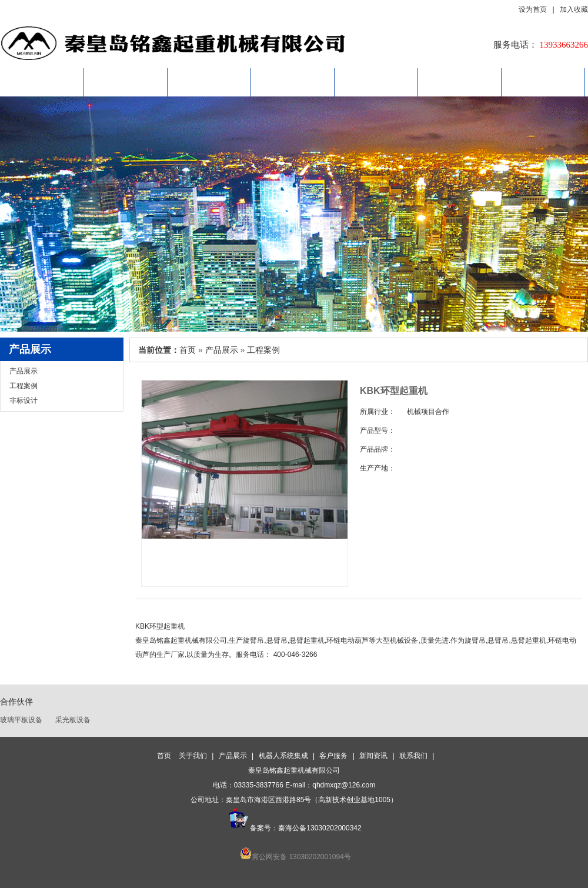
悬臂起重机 (307, 640)
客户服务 (376, 82)
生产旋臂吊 (246, 640)
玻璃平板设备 (21, 720)
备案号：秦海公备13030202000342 (294, 828)
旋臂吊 (475, 640)
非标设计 (24, 400)
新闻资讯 (460, 82)
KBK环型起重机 (160, 626)
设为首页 (535, 10)
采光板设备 (73, 720)
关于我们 (126, 82)
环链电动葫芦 (348, 640)
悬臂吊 (277, 640)
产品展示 (209, 82)
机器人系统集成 (293, 82)
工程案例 (24, 386)
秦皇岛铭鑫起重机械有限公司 (181, 640)
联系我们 (543, 82)
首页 (42, 82)
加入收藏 (574, 10)
